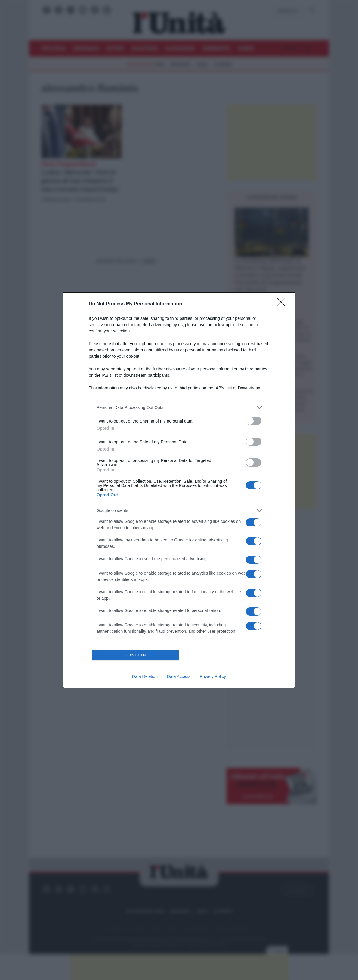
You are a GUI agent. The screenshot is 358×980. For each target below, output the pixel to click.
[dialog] (179, 490)
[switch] (254, 421)
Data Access (179, 676)
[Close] (283, 304)
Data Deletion (145, 676)
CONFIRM (136, 655)
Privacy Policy (213, 676)
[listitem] (179, 408)
